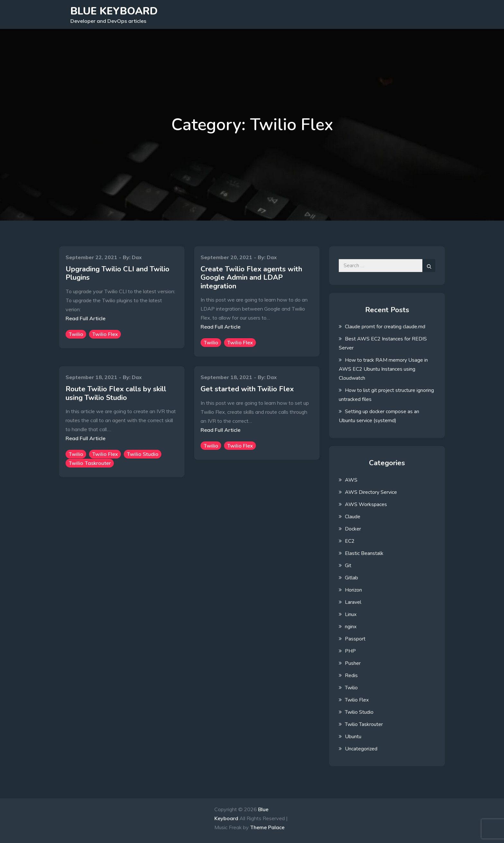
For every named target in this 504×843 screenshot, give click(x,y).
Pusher (353, 663)
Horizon (353, 590)
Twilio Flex (105, 334)
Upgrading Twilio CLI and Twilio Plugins (117, 273)
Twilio (76, 334)
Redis (351, 675)
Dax (137, 257)
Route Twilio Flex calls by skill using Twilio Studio (116, 393)
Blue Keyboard (114, 11)
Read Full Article (85, 318)
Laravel (353, 602)
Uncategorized (361, 749)
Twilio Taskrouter (90, 463)
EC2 (350, 541)
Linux (351, 614)
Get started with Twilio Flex (247, 389)
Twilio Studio (143, 454)
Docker (353, 529)
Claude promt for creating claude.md (385, 327)
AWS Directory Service (371, 492)
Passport (355, 639)
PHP (350, 651)
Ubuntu (353, 737)
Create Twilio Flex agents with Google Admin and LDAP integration (251, 278)
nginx (351, 627)
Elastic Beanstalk (364, 553)
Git (348, 566)
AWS (351, 480)
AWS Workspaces (366, 504)
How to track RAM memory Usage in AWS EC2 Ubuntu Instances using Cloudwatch (383, 369)
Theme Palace (267, 827)
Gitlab (351, 578)
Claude (353, 517)
